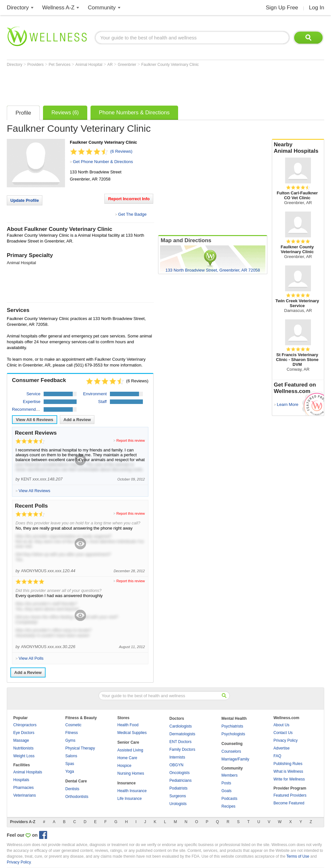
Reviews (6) (65, 113)
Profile (23, 113)
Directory (18, 8)
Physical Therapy (80, 748)
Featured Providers (290, 795)
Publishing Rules (288, 764)
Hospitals (21, 780)
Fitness (72, 733)
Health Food (128, 725)
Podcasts (229, 799)
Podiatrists (178, 788)
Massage (21, 740)
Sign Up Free (282, 8)
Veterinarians (25, 795)
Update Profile (25, 200)
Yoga (70, 771)
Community (102, 8)
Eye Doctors (24, 733)
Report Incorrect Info (129, 199)
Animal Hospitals (28, 772)
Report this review (131, 440)
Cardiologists (181, 726)
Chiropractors (25, 725)
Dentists (72, 789)
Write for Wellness (289, 779)
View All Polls (31, 658)
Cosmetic (73, 725)
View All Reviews (35, 420)
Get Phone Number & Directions (103, 162)
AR (111, 65)
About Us (281, 725)
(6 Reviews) (121, 151)
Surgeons (178, 796)
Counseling (232, 744)
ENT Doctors (180, 742)
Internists (177, 757)
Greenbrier (128, 65)
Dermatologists (182, 734)
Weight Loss (24, 756)
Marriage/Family (235, 759)
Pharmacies (23, 788)
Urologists (178, 804)
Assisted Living (130, 750)
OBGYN (176, 765)
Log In (317, 8)
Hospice (124, 766)
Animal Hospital (89, 65)
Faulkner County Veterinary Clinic (170, 65)
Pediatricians (181, 780)
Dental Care (76, 781)
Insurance (127, 783)
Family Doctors (182, 749)
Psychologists (233, 734)
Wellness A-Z (59, 8)
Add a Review (77, 420)
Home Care (127, 758)
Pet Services (60, 65)
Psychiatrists (232, 726)
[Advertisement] (124, 85)
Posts (226, 783)
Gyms (70, 740)
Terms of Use (298, 856)
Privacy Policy (286, 740)
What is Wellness (288, 771)
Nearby (298, 148)
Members (230, 775)
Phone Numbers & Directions (134, 113)
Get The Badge (132, 214)
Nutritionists (23, 748)
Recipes (228, 806)
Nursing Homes (131, 773)
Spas (70, 764)
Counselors (231, 751)
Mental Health (234, 718)
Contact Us (283, 733)
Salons (71, 756)
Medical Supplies (132, 733)
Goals (226, 791)
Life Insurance (129, 799)
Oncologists (180, 773)
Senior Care (128, 742)
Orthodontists (77, 797)
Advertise (282, 748)
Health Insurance (132, 791)
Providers (36, 65)
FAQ (277, 756)
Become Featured (289, 803)
